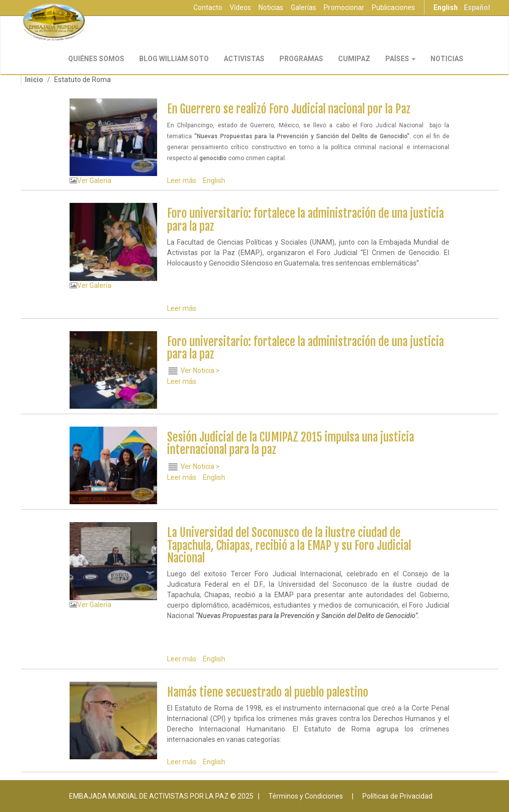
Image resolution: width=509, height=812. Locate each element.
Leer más (182, 180)
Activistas (244, 59)
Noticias (271, 7)
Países (400, 59)
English (446, 7)
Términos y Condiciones (306, 796)
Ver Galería (94, 180)
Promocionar (344, 7)
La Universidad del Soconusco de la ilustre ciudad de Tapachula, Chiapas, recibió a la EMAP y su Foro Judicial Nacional (289, 545)
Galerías (303, 7)
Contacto (208, 7)
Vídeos (240, 7)
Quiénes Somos (96, 59)
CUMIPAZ (354, 59)
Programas (301, 59)
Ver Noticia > (200, 370)
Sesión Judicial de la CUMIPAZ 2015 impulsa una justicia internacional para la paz (291, 444)
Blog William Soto (174, 59)
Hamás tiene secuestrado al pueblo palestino (268, 692)
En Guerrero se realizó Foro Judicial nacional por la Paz (289, 109)
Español (477, 7)
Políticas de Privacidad (397, 796)
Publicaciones (393, 7)
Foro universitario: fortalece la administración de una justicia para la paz (305, 220)
